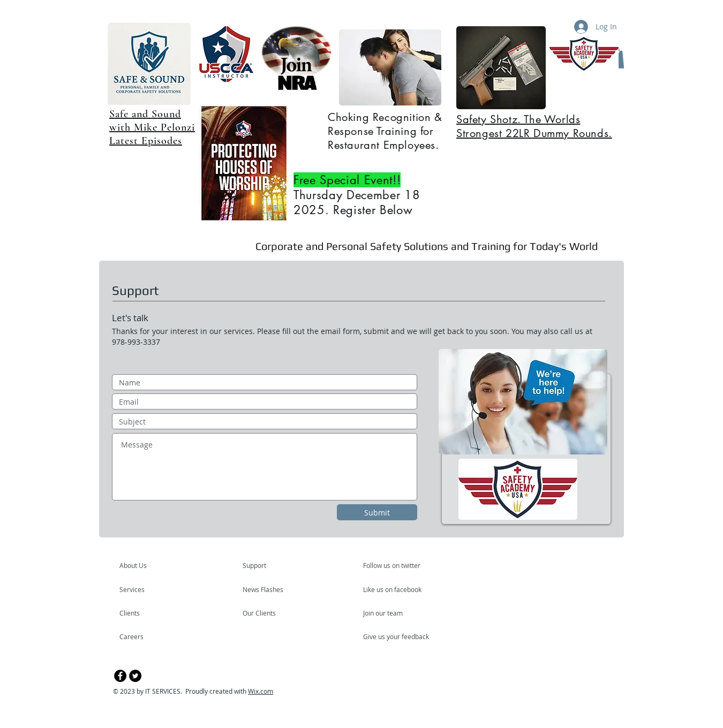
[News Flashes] (273, 589)
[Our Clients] (272, 613)
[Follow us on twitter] (393, 565)
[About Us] (160, 565)
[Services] (150, 589)
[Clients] (148, 613)
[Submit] (377, 512)
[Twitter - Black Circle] (135, 676)
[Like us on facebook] (395, 589)
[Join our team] (392, 613)
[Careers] (148, 636)
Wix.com (261, 691)
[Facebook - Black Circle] (120, 676)
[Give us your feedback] (402, 636)
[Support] (268, 565)
